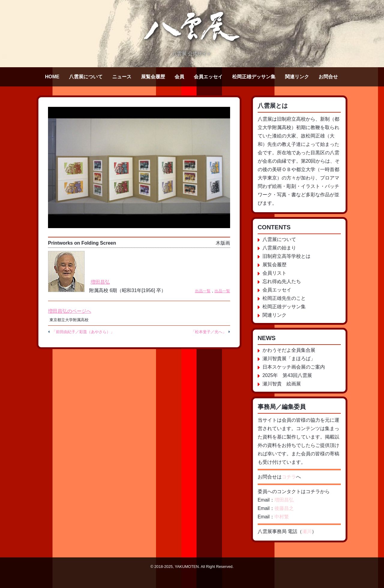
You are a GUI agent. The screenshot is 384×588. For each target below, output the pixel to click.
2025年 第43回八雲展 (287, 375)
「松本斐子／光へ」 (209, 332)
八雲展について (86, 77)
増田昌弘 (100, 282)
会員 (179, 77)
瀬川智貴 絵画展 (282, 384)
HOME (52, 77)
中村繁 (282, 517)
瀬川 (307, 531)
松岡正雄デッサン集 (254, 77)
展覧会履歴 (153, 77)
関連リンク (297, 77)
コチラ (289, 477)
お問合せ (328, 77)
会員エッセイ (208, 77)
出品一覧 (203, 291)
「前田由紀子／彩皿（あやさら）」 (83, 332)
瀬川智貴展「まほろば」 (289, 359)
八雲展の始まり (279, 248)
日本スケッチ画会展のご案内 (294, 367)
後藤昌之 (284, 508)
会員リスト (274, 273)
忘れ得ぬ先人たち (282, 281)
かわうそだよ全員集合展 (289, 350)
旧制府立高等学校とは (286, 256)
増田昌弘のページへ (70, 311)
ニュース (122, 77)
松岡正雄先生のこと (284, 298)
